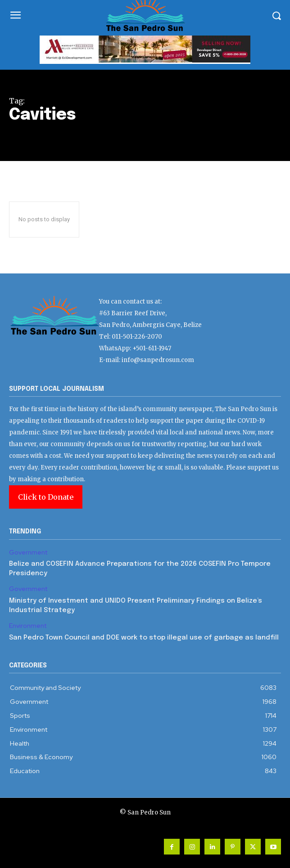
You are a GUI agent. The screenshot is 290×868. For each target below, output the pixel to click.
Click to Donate (46, 497)
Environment (28, 626)
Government (28, 553)
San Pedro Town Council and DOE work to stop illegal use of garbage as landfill (144, 638)
